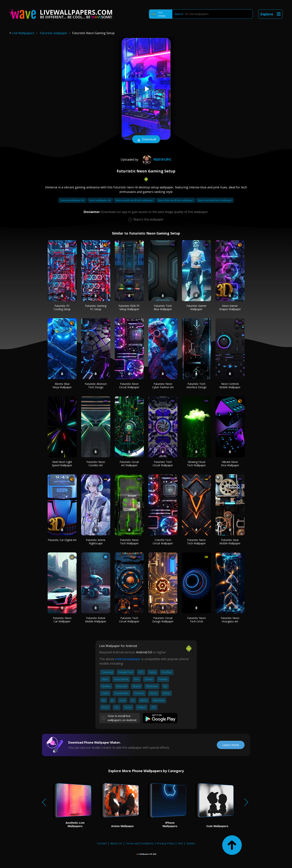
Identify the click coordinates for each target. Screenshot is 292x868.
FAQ (180, 843)
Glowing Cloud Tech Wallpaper (196, 464)
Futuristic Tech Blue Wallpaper (163, 307)
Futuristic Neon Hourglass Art (230, 620)
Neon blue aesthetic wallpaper (176, 200)
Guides (191, 843)
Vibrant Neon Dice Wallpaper (230, 464)
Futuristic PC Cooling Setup (62, 307)
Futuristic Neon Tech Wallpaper (129, 542)
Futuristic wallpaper (54, 33)
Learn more (231, 745)
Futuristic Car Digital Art (62, 540)
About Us (116, 843)
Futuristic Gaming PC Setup (96, 307)
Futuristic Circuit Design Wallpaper (163, 620)
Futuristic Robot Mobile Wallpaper (96, 620)
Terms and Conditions (139, 843)
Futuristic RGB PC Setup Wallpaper (129, 307)
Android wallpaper (128, 659)
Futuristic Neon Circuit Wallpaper (129, 385)
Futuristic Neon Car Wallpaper (62, 620)
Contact (102, 843)
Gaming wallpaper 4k (72, 200)
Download (146, 140)
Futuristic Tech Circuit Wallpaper (163, 464)
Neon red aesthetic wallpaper (215, 200)
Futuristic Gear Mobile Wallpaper (230, 542)
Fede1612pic (157, 159)
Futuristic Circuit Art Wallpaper (129, 464)
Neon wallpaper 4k (100, 200)
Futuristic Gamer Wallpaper (196, 307)
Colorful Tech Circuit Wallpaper (163, 542)
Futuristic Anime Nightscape (96, 542)
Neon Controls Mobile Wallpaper (230, 385)
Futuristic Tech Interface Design (196, 385)
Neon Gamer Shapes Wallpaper (230, 307)
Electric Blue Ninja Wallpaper (62, 385)
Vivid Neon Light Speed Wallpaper (62, 464)
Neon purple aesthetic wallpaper (135, 200)
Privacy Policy (166, 843)
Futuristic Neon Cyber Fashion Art (163, 385)
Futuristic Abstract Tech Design (96, 385)
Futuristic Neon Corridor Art (96, 464)
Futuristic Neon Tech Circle (196, 620)
